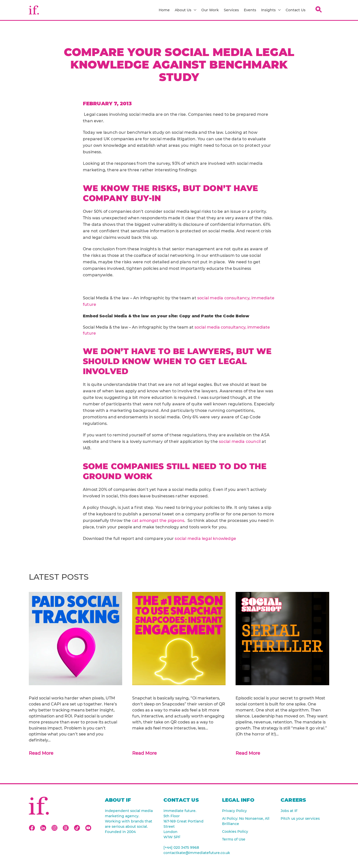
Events (250, 10)
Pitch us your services (300, 818)
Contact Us (296, 10)
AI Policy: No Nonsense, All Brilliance (246, 821)
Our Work (210, 10)
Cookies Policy (235, 831)
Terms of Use (234, 839)
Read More (41, 753)
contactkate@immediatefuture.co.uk (188, 853)
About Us (186, 10)
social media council (240, 442)
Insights (271, 10)
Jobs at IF (289, 811)
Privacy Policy (234, 811)
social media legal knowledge (205, 539)
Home (164, 10)
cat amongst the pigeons (158, 521)
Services (231, 10)
